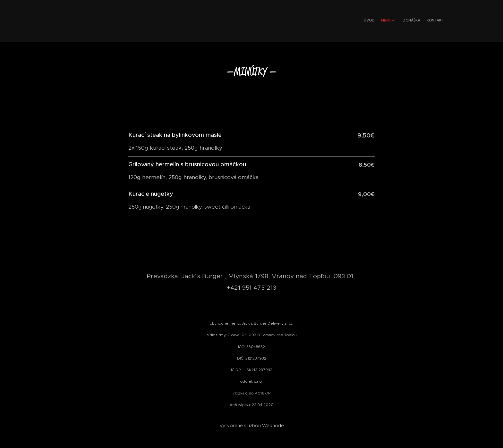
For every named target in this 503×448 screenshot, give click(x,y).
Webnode (273, 426)
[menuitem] (421, 21)
